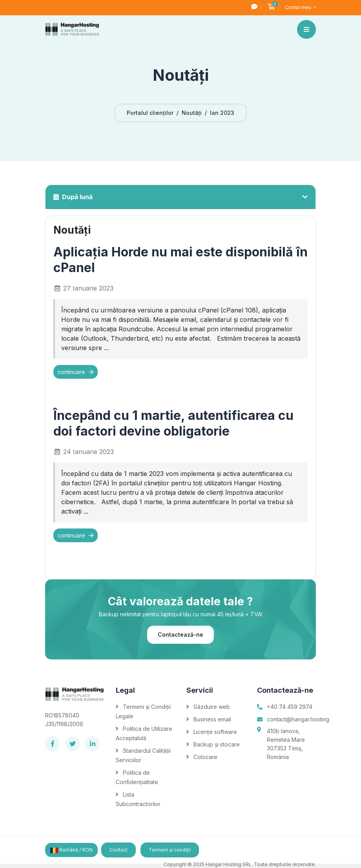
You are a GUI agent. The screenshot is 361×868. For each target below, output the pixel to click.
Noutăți (192, 113)
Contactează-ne (180, 635)
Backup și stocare (217, 744)
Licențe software (215, 732)
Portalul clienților (150, 113)
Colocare (205, 757)
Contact (119, 850)
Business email (212, 719)
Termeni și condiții (170, 850)
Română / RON (71, 850)
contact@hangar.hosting (298, 719)
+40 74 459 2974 (290, 707)
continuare (76, 372)
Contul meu (299, 7)
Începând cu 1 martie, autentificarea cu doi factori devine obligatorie (173, 423)
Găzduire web (212, 707)
